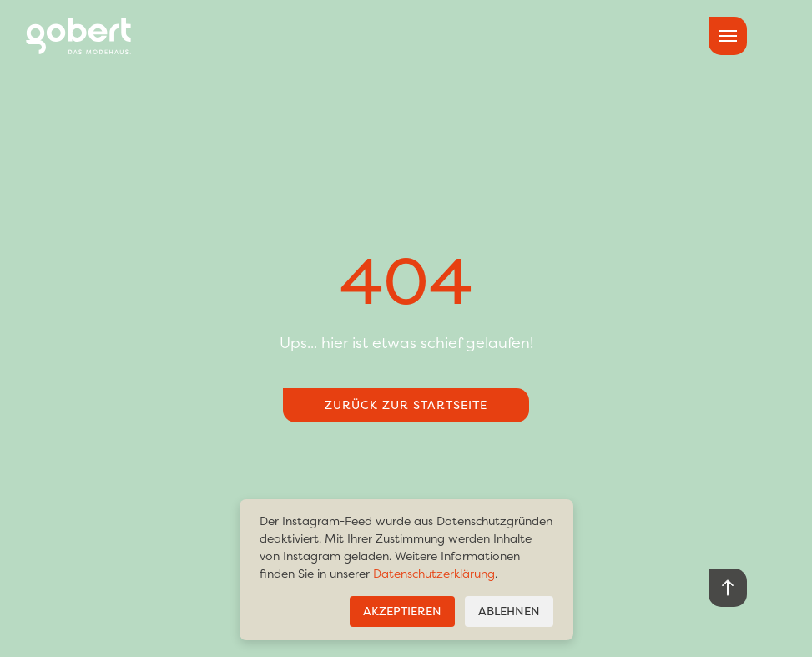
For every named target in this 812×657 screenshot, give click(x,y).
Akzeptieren (402, 612)
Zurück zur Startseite (406, 405)
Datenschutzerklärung (434, 574)
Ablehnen (509, 612)
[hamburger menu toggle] (728, 36)
